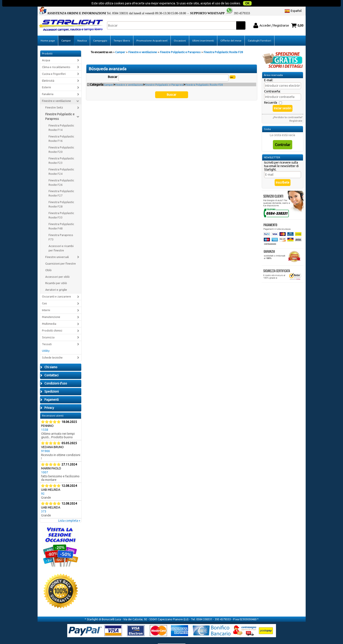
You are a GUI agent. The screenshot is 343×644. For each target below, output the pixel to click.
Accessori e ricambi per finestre (61, 239)
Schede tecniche (52, 349)
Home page (48, 32)
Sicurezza (48, 329)
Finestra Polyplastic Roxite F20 (61, 141)
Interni (46, 301)
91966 (45, 442)
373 (44, 502)
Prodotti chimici (52, 322)
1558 (45, 421)
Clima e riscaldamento (56, 58)
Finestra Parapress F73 (61, 228)
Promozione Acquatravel (152, 32)
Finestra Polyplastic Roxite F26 (61, 174)
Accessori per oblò (57, 268)
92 (43, 485)
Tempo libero (122, 32)
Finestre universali (57, 248)
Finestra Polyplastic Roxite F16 (61, 130)
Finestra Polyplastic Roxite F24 (61, 163)
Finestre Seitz (54, 99)
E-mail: (269, 71)
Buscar (113, 68)
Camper (66, 32)
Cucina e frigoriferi (54, 65)
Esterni (46, 78)
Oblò (48, 261)
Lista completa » (69, 512)
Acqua (46, 51)
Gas (44, 295)
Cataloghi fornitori (260, 32)
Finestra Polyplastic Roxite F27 (61, 185)
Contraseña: (272, 83)
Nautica (82, 32)
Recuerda (271, 94)
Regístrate (296, 112)
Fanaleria (48, 85)
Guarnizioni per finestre (61, 255)
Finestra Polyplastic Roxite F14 (61, 119)
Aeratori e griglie (56, 281)
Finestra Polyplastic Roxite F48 (61, 217)
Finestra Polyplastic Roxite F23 (61, 152)
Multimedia (49, 315)
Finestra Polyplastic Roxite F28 (61, 196)
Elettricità (48, 72)
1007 (45, 463)
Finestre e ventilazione (56, 92)
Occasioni (180, 32)
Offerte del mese (231, 32)
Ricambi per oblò (56, 274)
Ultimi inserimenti (203, 32)
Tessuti (47, 335)
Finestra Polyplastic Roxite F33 (61, 207)
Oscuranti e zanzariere (56, 288)
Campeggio (100, 32)
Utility (46, 342)
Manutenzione (51, 308)
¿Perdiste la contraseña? (288, 108)
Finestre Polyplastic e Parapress (60, 108)
